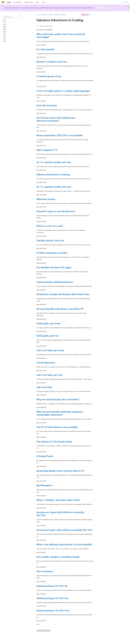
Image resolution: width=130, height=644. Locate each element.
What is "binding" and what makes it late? (58, 500)
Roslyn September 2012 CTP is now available (60, 135)
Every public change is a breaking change (58, 557)
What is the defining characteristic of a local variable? (64, 544)
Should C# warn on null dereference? (56, 211)
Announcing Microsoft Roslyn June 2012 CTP (60, 309)
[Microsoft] (3, 2)
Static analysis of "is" (47, 150)
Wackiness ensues (46, 199)
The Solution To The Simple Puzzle (54, 441)
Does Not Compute (47, 105)
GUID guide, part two (48, 336)
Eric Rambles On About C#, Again (54, 267)
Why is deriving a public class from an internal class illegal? (61, 35)
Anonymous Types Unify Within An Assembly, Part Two (60, 514)
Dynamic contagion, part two (52, 62)
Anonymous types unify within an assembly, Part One (64, 530)
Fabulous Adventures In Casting (53, 174)
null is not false (44, 387)
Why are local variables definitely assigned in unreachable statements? (60, 413)
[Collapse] (20, 13)
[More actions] (92, 15)
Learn (38, 15)
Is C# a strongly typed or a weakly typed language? (63, 91)
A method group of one (49, 76)
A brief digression (46, 362)
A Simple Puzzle (45, 456)
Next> (38, 624)
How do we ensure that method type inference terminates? (56, 119)
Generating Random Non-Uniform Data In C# (60, 471)
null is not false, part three (50, 350)
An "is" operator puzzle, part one (54, 187)
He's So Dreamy (45, 571)
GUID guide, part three (49, 323)
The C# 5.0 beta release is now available (57, 427)
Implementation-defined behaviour (55, 282)
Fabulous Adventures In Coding (57, 15)
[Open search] (122, 2)
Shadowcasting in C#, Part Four (53, 610)
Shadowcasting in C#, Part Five (53, 598)
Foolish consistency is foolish (52, 253)
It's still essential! (45, 49)
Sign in (126, 2)
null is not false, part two (49, 375)
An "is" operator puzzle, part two (54, 162)
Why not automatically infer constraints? (58, 399)
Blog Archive (44, 15)
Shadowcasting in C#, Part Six (52, 586)
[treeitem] (12, 20)
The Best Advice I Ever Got (50, 240)
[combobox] (11, 17)
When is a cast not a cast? (50, 226)
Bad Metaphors (45, 485)
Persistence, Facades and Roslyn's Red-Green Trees (63, 294)
